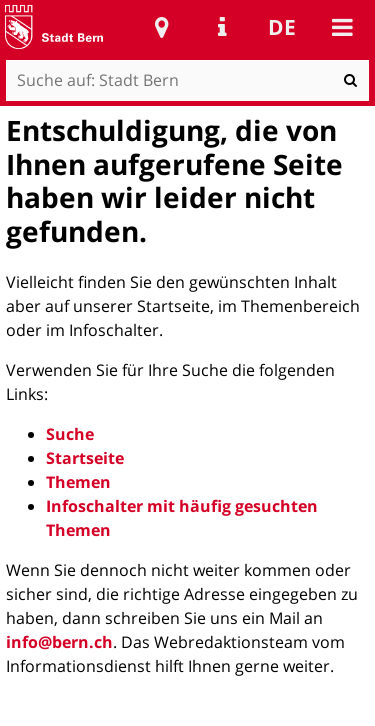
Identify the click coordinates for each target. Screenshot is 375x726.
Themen (78, 482)
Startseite (85, 458)
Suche (70, 434)
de (282, 27)
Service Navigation (222, 27)
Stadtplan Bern (162, 27)
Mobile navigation (342, 27)
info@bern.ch (59, 642)
